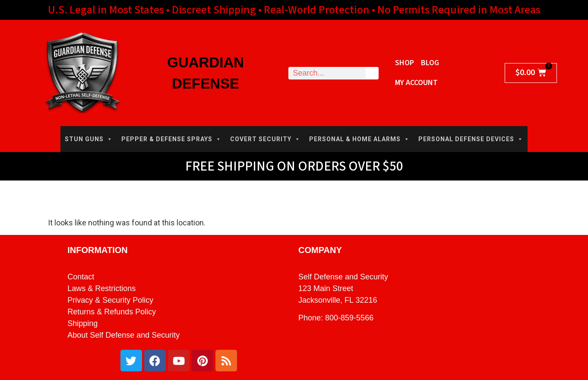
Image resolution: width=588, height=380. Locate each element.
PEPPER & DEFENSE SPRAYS (171, 139)
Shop (405, 63)
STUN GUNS (89, 139)
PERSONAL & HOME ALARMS (359, 139)
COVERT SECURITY (265, 139)
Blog (430, 63)
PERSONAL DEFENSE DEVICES (471, 139)
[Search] (372, 73)
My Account (416, 83)
